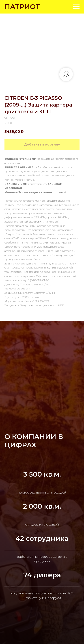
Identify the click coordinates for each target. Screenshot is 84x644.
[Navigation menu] (76, 7)
